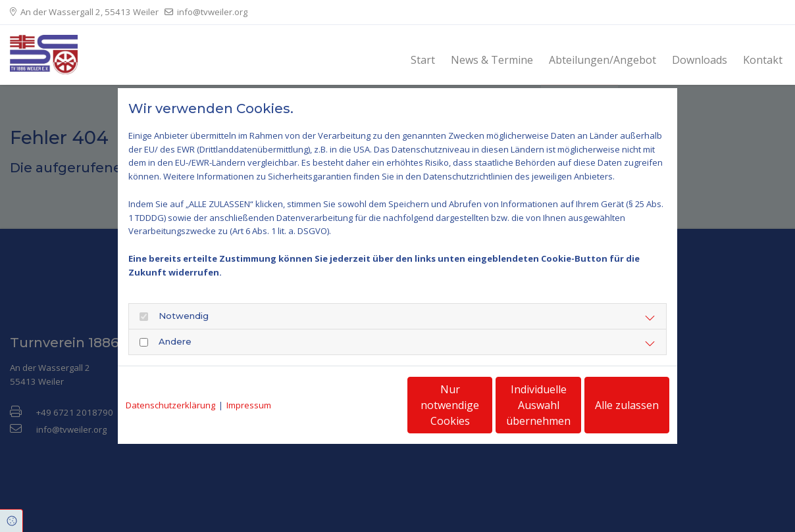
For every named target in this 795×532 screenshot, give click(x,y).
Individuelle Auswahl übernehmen (484, 405)
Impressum (249, 405)
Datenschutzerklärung (170, 405)
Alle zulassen (608, 405)
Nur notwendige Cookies (358, 405)
